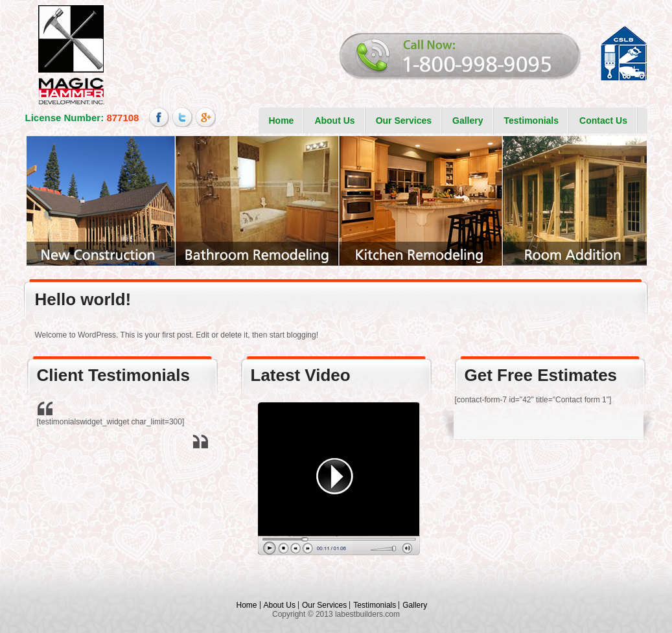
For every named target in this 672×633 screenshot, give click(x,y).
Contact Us (603, 121)
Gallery (468, 121)
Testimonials (532, 121)
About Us (334, 121)
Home (282, 121)
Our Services (404, 121)
